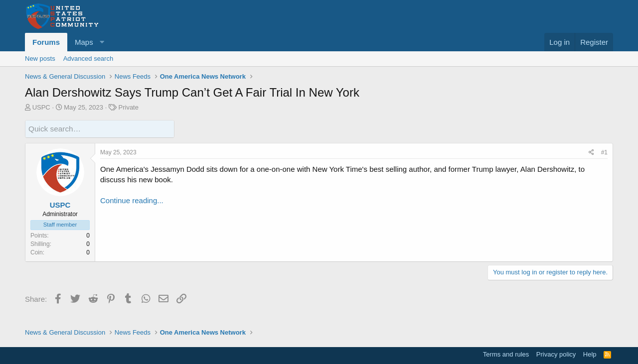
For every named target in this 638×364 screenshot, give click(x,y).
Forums (46, 42)
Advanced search (88, 59)
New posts (40, 59)
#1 (604, 152)
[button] (88, 42)
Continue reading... (132, 200)
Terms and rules (506, 354)
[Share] (591, 152)
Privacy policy (556, 354)
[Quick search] (100, 129)
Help (590, 354)
